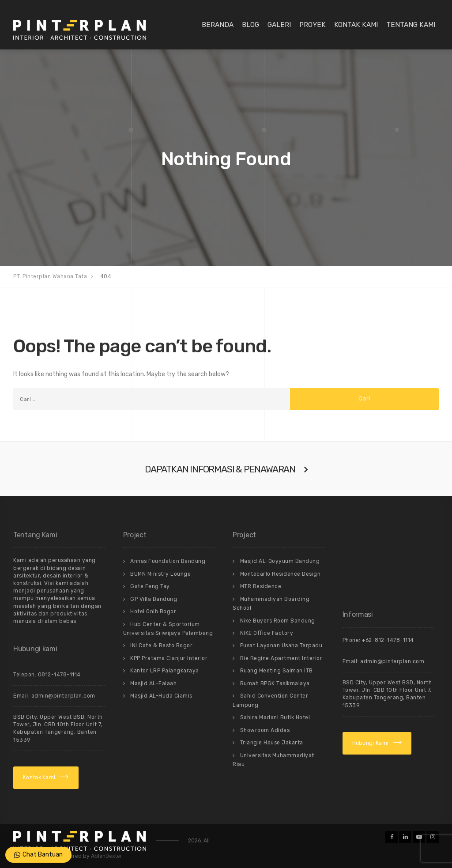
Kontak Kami (356, 25)
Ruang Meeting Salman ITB (277, 671)
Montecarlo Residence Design (281, 574)
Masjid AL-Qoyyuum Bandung (280, 561)
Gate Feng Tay (150, 586)
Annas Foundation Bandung (168, 561)
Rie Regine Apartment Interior (281, 658)
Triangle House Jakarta (272, 743)
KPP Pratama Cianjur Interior (169, 658)
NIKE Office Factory (267, 633)
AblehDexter (107, 856)
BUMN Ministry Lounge (160, 574)
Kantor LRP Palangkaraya (165, 671)
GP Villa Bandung (154, 599)
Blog (250, 25)
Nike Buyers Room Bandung (278, 621)
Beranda (218, 25)
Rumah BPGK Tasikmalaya (275, 683)
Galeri (279, 25)
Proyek (313, 25)
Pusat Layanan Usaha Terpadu (281, 645)
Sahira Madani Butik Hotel (275, 717)
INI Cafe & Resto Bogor (161, 645)
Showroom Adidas (265, 730)
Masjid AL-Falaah (153, 683)
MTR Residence (261, 586)
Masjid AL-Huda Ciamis (161, 696)
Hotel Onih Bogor (153, 611)
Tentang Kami (411, 25)
